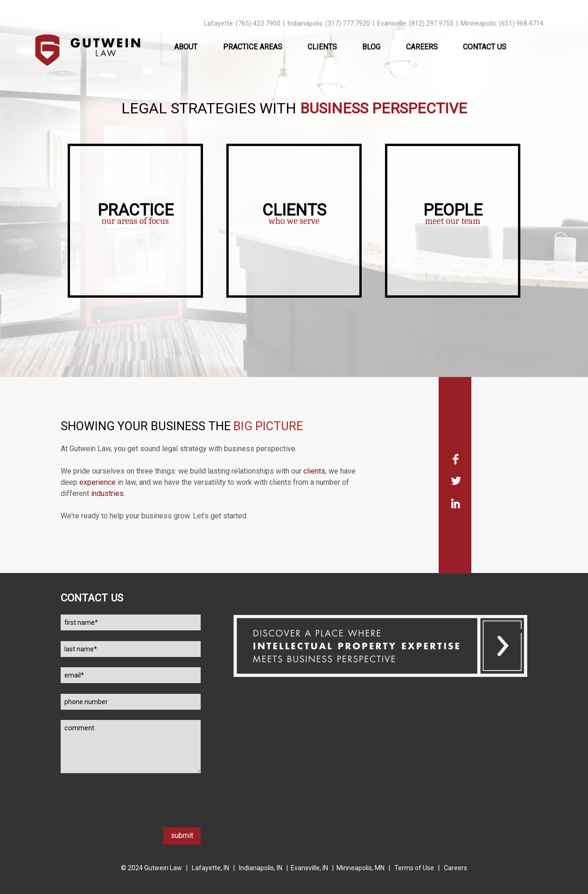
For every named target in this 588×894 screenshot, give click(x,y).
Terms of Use (414, 868)
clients (314, 471)
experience (98, 482)
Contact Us (485, 47)
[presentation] (132, 809)
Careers (422, 47)
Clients (322, 47)
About (186, 47)
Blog (371, 47)
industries (107, 493)
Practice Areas (253, 47)
